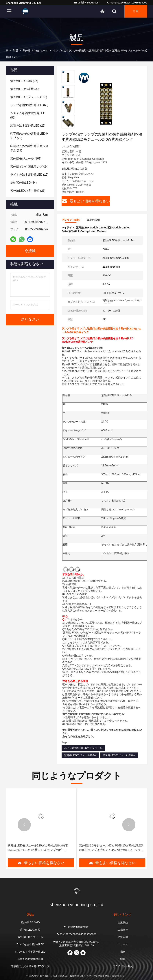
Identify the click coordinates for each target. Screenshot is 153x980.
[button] (24, 825)
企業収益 (123, 922)
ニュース (123, 944)
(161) (26, 158)
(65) (29, 105)
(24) (29, 167)
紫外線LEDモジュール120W (80, 755)
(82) (28, 115)
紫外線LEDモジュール (35, 50)
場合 (123, 952)
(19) (29, 175)
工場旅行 (123, 930)
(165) (29, 97)
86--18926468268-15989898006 (127, 3)
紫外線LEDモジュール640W (119, 755)
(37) (24, 81)
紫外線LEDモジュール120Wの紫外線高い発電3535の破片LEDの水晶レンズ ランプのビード (38, 848)
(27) (28, 126)
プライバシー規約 (123, 966)
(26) (28, 191)
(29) (29, 136)
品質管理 (123, 937)
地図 (123, 959)
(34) (23, 183)
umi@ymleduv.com (87, 3)
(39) (25, 89)
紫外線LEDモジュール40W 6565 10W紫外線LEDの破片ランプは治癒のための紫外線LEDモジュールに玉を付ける (111, 848)
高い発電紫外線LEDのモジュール (83, 748)
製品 (16, 50)
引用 (136, 11)
